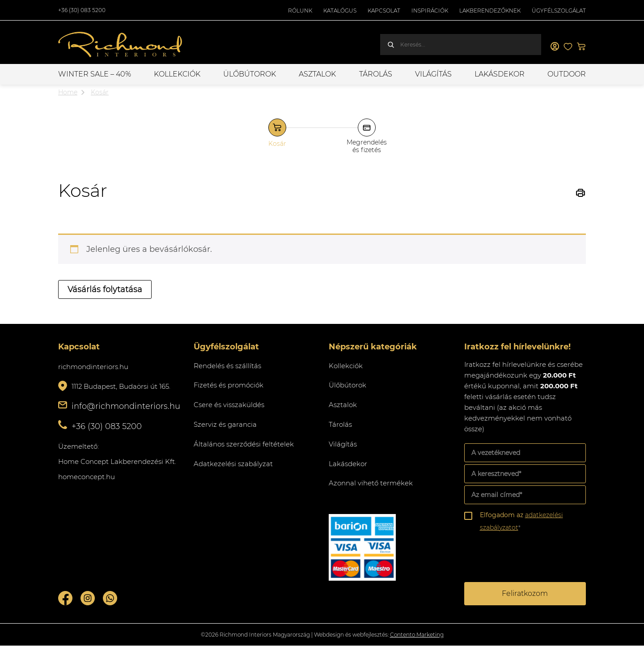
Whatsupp (110, 598)
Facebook (65, 598)
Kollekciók (177, 74)
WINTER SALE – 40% (95, 74)
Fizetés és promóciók (229, 385)
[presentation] (532, 558)
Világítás (433, 74)
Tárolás (376, 74)
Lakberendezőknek (490, 11)
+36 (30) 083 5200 (82, 10)
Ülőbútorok (250, 74)
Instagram (88, 598)
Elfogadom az (521, 521)
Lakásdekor (500, 74)
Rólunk (300, 11)
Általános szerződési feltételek (244, 444)
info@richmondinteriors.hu (126, 406)
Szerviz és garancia (225, 424)
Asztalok (317, 74)
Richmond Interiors (121, 45)
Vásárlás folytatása (105, 289)
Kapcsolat (384, 11)
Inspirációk (430, 11)
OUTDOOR (567, 74)
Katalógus (340, 11)
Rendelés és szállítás (227, 366)
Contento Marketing (417, 635)
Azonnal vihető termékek (371, 483)
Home (68, 92)
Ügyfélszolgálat (559, 11)
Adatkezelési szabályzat (233, 464)
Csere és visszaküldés (229, 405)
